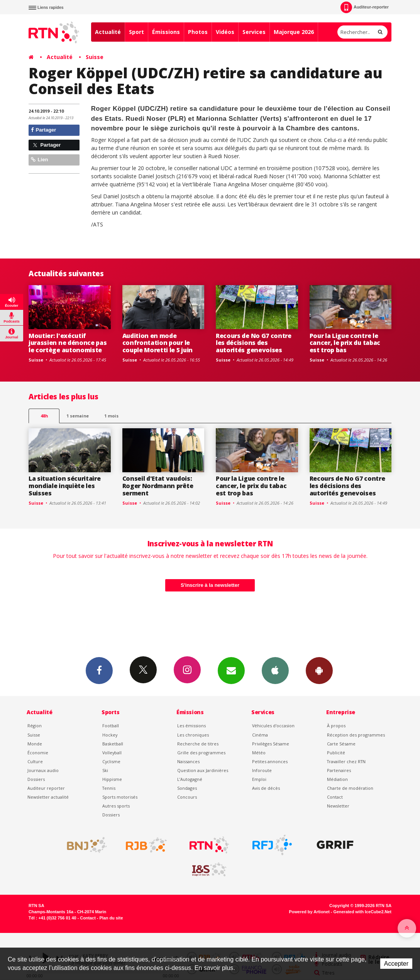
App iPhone (275, 670)
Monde (35, 744)
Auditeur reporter (46, 788)
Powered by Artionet (309, 912)
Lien (39, 160)
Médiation (337, 779)
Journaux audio (43, 770)
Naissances (188, 761)
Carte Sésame (341, 744)
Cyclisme (111, 761)
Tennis (109, 788)
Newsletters (231, 670)
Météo (259, 753)
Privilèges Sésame (271, 744)
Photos (198, 32)
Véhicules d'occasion (273, 726)
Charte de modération (350, 788)
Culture (35, 761)
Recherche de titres (198, 744)
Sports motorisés (120, 797)
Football (111, 726)
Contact (335, 797)
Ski (105, 770)
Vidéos (225, 32)
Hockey (110, 735)
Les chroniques (193, 735)
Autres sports (116, 806)
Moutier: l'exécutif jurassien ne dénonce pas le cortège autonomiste (68, 343)
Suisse (95, 57)
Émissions (166, 32)
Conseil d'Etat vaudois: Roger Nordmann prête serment (158, 486)
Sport (136, 32)
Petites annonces (270, 761)
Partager (43, 130)
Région (35, 726)
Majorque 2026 (294, 32)
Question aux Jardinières (203, 770)
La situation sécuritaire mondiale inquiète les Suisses (64, 486)
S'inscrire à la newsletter (210, 585)
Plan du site (111, 918)
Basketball (113, 744)
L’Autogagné (190, 779)
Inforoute (262, 770)
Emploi (259, 779)
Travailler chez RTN (346, 761)
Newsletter (338, 806)
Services (254, 32)
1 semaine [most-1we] (78, 416)
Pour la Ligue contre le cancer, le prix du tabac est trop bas (345, 343)
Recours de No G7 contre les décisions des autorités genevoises (254, 343)
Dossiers (36, 779)
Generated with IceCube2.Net (362, 912)
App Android (319, 670)
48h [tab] (44, 416)
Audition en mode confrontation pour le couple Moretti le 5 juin (157, 343)
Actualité (108, 32)
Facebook (99, 670)
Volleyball (112, 753)
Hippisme (112, 779)
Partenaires (339, 770)
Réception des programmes (356, 735)
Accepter (396, 964)
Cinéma (260, 735)
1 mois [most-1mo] (111, 416)
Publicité (336, 753)
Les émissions (191, 726)
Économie (38, 753)
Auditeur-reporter (365, 7)
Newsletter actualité (48, 797)
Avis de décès (266, 788)
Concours (187, 797)
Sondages (187, 788)
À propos (336, 726)
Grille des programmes (201, 753)
